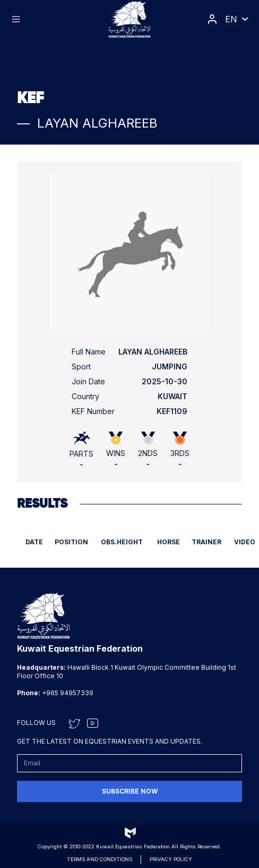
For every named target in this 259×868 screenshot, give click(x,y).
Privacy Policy (171, 859)
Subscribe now (130, 791)
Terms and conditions (100, 859)
